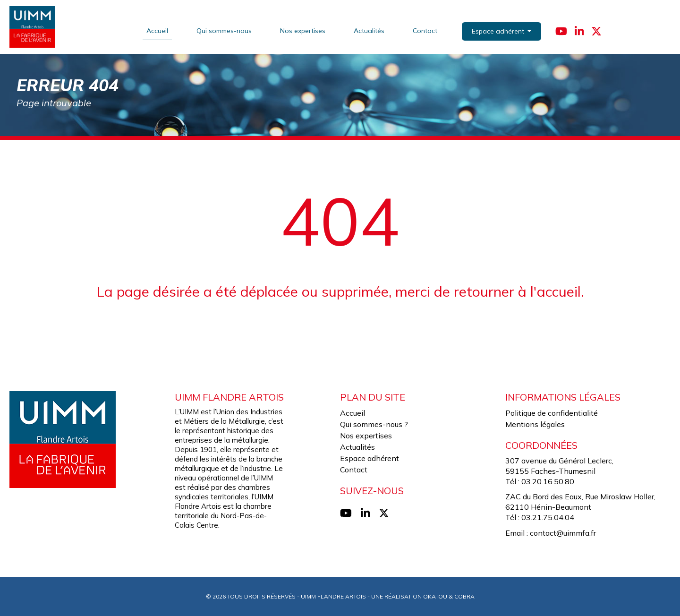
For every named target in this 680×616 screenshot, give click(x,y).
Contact (425, 31)
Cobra (464, 596)
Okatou (435, 596)
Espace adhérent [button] (499, 31)
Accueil (157, 31)
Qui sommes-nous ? (374, 424)
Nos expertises (303, 31)
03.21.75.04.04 (548, 517)
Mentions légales (535, 424)
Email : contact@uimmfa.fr (551, 533)
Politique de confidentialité (552, 413)
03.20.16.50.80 (548, 481)
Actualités (369, 31)
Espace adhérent (370, 458)
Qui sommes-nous (224, 31)
